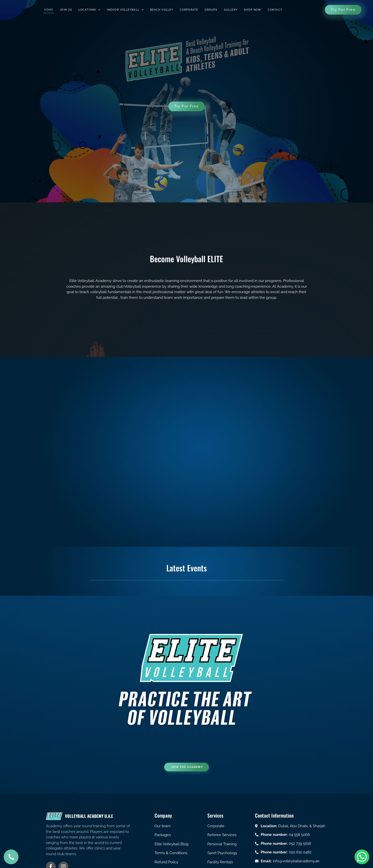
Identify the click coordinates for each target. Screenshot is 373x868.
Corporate (189, 10)
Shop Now (253, 10)
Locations (89, 10)
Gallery (231, 10)
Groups (211, 10)
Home (49, 10)
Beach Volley (162, 10)
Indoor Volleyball (125, 10)
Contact (275, 10)
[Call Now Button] (11, 857)
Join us (66, 10)
